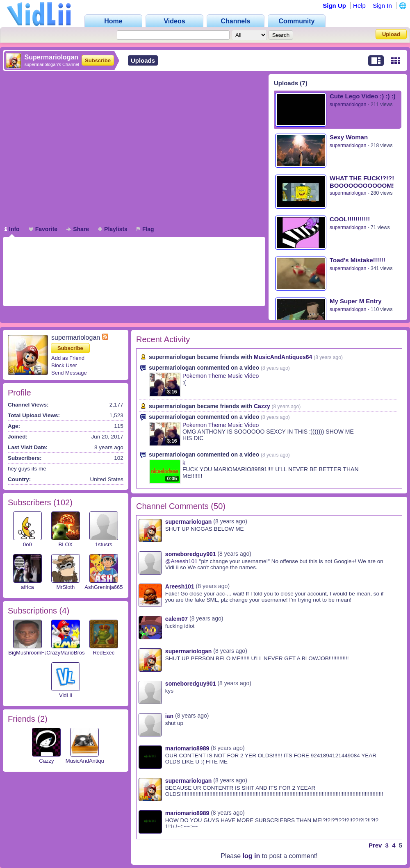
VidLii (66, 695)
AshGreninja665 (104, 587)
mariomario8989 (187, 748)
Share (78, 229)
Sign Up (334, 6)
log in (252, 856)
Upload (391, 34)
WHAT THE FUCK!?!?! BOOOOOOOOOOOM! (362, 182)
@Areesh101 (181, 561)
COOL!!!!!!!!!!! (350, 219)
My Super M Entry (356, 301)
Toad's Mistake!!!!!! (358, 260)
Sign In (382, 6)
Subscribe (98, 60)
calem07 (177, 619)
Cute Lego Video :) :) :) (363, 96)
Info (12, 229)
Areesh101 (180, 586)
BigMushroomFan (29, 653)
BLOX (65, 544)
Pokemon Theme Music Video (221, 376)
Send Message (69, 373)
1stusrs (104, 544)
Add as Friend (68, 358)
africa (27, 587)
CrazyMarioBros (65, 653)
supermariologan (348, 105)
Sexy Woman (349, 137)
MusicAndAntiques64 (91, 761)
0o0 (27, 544)
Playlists (113, 229)
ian (169, 716)
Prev (375, 845)
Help (359, 6)
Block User (64, 365)
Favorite (43, 229)
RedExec (104, 653)
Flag (145, 229)
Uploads (143, 60)
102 (63, 502)
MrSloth (65, 587)
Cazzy (46, 761)
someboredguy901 (191, 554)
